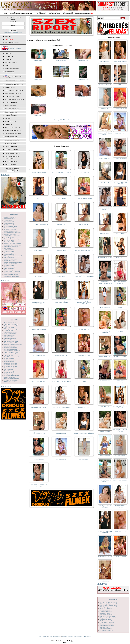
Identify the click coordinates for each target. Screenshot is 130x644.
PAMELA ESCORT (84, 355)
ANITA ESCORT (61, 459)
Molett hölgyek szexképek (12, 324)
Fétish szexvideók (105, 610)
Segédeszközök (11, 106)
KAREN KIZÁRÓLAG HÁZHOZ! (84, 303)
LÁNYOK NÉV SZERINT (13, 154)
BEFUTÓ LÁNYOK (11, 63)
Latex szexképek (9, 268)
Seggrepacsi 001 (39, 60)
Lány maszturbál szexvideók (108, 618)
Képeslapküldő (68, 13)
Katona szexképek (9, 261)
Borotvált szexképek (10, 229)
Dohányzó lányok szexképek (12, 239)
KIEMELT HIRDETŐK (12, 69)
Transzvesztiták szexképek (12, 375)
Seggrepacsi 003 (83, 60)
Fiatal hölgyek (11, 115)
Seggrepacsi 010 (39, 115)
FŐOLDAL (8, 37)
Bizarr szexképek (9, 228)
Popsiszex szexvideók (106, 624)
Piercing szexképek (10, 335)
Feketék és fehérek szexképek (13, 245)
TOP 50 (7, 66)
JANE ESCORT (61, 198)
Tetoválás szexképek (10, 368)
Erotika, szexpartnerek (83, 13)
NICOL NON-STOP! (39, 355)
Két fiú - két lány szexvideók (108, 605)
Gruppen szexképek (10, 251)
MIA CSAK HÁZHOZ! (105, 557)
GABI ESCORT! (105, 381)
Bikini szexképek (9, 225)
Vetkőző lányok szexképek (12, 379)
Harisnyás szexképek (10, 254)
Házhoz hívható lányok (14, 81)
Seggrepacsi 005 (61, 78)
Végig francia (10, 121)
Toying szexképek (9, 374)
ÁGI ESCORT (61, 224)
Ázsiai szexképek (9, 223)
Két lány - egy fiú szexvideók (109, 607)
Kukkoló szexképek (10, 265)
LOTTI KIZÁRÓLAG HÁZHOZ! (39, 224)
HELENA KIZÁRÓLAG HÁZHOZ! (120, 430)
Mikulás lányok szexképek (12, 276)
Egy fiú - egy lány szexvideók (109, 602)
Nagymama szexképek (11, 326)
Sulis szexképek (9, 355)
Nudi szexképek (9, 330)
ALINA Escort (61, 250)
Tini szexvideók (105, 627)
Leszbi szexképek (9, 270)
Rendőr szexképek (9, 346)
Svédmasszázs (11, 143)
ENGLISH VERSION (14, 48)
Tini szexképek (8, 369)
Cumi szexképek (9, 237)
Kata (39, 198)
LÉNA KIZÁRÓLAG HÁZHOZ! (84, 276)
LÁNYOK (8, 53)
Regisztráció (8, 32)
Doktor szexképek (9, 240)
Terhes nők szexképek (10, 366)
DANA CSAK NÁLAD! (39, 173)
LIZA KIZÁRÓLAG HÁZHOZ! (61, 381)
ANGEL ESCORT (84, 224)
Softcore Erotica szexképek (12, 351)
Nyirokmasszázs (11, 146)
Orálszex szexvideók (106, 621)
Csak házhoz (10, 87)
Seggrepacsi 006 (83, 79)
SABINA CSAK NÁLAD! (84, 198)
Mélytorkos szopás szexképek (13, 273)
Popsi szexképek (9, 340)
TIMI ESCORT (39, 276)
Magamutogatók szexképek (12, 271)
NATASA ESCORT (84, 330)
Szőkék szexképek (9, 358)
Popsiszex (9, 118)
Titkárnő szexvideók (106, 629)
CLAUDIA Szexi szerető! (39, 407)
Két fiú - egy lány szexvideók (109, 604)
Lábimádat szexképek (10, 267)
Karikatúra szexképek (10, 259)
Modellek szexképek (10, 323)
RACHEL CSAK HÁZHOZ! (61, 407)
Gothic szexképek (9, 250)
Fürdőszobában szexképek (12, 247)
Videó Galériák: (113, 599)
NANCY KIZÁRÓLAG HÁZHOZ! (105, 134)
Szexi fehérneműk (12, 109)
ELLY (120, 85)
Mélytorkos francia (13, 134)
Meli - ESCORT (105, 407)
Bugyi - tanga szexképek (11, 231)
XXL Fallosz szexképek (11, 382)
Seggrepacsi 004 (39, 79)
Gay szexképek (8, 248)
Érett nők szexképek (10, 242)
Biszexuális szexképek (11, 226)
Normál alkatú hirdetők (15, 100)
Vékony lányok (11, 103)
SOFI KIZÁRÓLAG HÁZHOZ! (84, 250)
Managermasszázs (12, 140)
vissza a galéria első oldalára (62, 120)
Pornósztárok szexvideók (107, 625)
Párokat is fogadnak (13, 131)
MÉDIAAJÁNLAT (10, 164)
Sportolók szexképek (10, 354)
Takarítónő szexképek (10, 363)
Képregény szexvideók (107, 615)
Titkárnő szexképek (10, 371)
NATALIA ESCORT (39, 459)
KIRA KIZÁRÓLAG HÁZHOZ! (61, 173)
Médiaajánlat (87, 636)
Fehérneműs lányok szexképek (13, 243)
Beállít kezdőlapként (55, 636)
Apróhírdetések (41, 13)
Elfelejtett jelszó (17, 32)
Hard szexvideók (105, 613)
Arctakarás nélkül (13, 128)
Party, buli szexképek (10, 334)
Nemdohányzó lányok (14, 84)
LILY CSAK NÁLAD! (39, 381)
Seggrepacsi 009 (83, 97)
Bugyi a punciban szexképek (12, 233)
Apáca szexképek (9, 222)
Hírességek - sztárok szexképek (13, 256)
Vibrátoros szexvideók (107, 630)
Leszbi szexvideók (105, 619)
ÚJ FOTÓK (8, 59)
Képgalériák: (14, 214)
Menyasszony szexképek (11, 274)
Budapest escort (11, 149)
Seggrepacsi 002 (61, 60)
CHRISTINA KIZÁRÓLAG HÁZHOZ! (39, 486)
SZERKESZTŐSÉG (11, 161)
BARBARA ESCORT (61, 355)
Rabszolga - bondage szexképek (13, 344)
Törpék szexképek (9, 372)
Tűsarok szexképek (10, 377)
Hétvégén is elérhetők (14, 90)
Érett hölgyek (11, 112)
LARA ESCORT (61, 330)
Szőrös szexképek (9, 361)
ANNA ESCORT (120, 234)
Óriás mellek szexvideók (107, 622)
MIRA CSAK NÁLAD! (61, 302)
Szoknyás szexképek (10, 360)
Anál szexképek (9, 220)
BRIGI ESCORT (105, 456)
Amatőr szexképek (9, 219)
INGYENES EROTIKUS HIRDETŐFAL (12, 157)
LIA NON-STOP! (84, 459)
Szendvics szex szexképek (12, 357)
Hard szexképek (9, 253)
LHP (6, 13)
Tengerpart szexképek (10, 365)
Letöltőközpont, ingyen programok (22, 13)
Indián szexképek (9, 257)
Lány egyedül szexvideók (107, 616)
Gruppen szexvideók (106, 612)
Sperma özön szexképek (11, 352)
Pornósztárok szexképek (11, 341)
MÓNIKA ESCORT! (39, 433)
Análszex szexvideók (106, 608)
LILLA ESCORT (61, 276)
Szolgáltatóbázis (54, 13)
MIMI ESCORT (105, 61)
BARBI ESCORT (61, 433)
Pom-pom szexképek (10, 338)
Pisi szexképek (8, 337)
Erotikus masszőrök (13, 93)
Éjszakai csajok (11, 137)
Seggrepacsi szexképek (11, 348)
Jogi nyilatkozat (44, 636)
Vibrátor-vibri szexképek (11, 380)
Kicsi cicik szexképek (10, 264)
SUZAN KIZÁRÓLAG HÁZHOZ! (39, 303)
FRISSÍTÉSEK (9, 72)
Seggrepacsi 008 (61, 98)
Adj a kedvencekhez (68, 636)
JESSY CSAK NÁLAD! (39, 330)
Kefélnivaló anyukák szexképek (13, 262)
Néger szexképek (9, 327)
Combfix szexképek (10, 234)
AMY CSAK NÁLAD (84, 407)
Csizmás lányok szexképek (12, 236)
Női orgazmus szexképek (11, 329)
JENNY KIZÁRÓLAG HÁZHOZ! (84, 433)
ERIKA (84, 381)
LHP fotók (9, 124)
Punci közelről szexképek (11, 343)
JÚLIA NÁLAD (84, 173)
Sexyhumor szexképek (11, 349)
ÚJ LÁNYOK (9, 56)
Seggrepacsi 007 (39, 97)
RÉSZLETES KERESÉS (12, 43)
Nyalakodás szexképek (11, 332)
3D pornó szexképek (10, 217)
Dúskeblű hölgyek (12, 96)
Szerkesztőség (78, 636)
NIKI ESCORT (39, 250)
